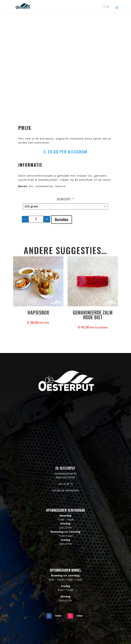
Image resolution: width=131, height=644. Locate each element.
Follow (58, 615)
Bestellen (62, 219)
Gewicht (65, 199)
